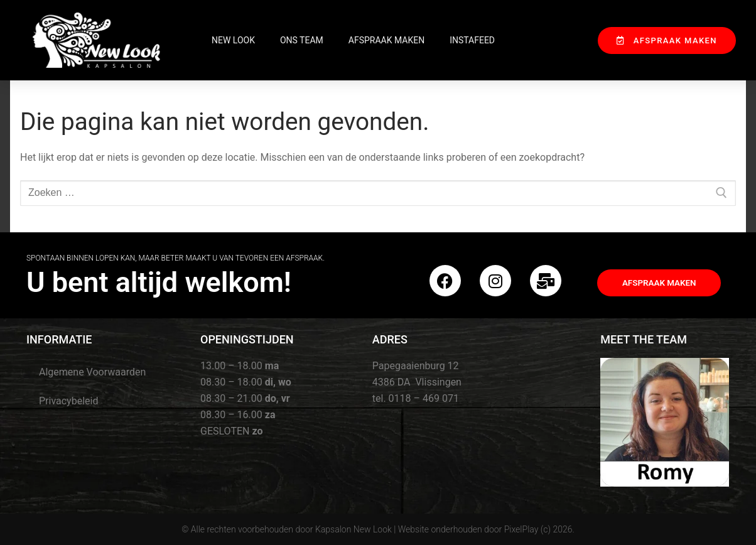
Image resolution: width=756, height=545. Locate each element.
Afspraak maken (386, 40)
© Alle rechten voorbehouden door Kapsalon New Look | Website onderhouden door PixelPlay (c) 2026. (378, 529)
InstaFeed (472, 40)
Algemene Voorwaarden (92, 372)
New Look (233, 40)
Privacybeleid (68, 401)
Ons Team (302, 40)
